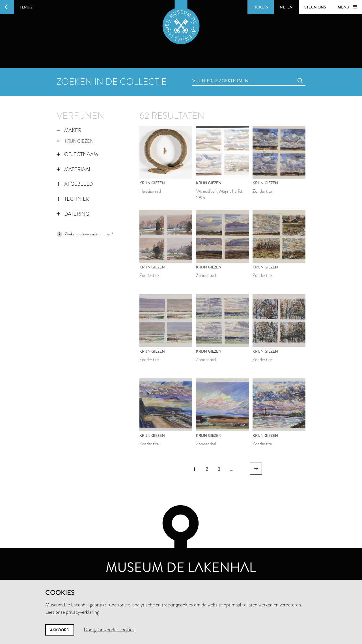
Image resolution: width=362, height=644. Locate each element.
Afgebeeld (75, 184)
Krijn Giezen (75, 141)
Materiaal (74, 169)
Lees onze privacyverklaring (72, 612)
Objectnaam (77, 154)
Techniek (73, 199)
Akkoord (60, 630)
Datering (73, 214)
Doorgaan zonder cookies (109, 630)
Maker (69, 130)
